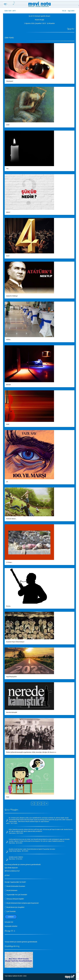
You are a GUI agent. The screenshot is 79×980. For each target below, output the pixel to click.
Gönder (11, 917)
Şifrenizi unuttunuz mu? (12, 871)
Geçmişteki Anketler (11, 926)
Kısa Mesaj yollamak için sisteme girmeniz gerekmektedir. (23, 865)
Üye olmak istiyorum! (11, 868)
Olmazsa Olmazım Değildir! (14, 899)
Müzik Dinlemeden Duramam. (15, 886)
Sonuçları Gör (9, 922)
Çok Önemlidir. (10, 911)
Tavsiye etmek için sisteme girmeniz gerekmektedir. (21, 942)
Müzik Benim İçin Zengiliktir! (15, 907)
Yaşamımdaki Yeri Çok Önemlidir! (16, 895)
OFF (43, 20)
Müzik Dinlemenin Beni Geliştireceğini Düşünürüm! (22, 903)
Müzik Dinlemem (11, 890)
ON (40, 20)
